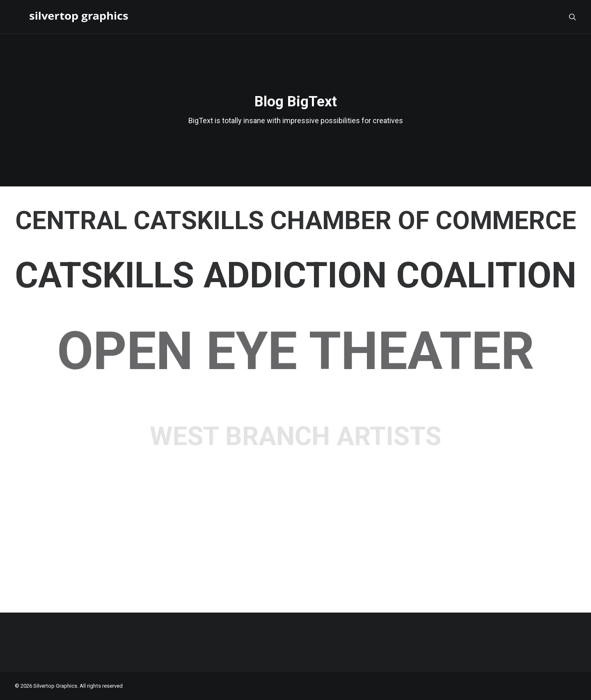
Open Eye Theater (295, 351)
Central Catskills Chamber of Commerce (296, 220)
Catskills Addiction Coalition (295, 275)
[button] (573, 17)
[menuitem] (573, 17)
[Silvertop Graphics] (66, 17)
